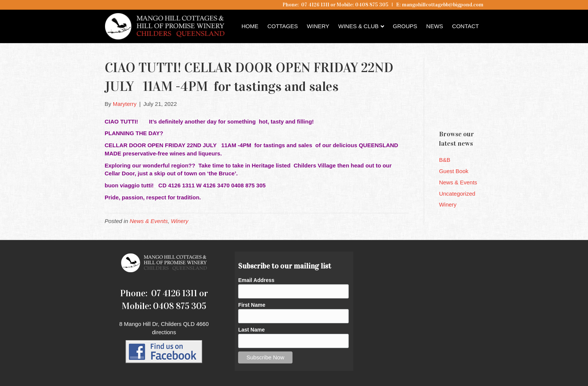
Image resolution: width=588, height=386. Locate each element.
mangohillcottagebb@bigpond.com (443, 5)
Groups (405, 26)
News (435, 26)
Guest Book (454, 171)
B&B (445, 160)
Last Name (251, 330)
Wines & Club (358, 26)
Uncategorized (457, 194)
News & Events (149, 221)
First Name (252, 305)
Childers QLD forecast (484, 111)
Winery (318, 26)
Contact (466, 26)
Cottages (283, 26)
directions (164, 332)
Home (250, 26)
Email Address (256, 280)
